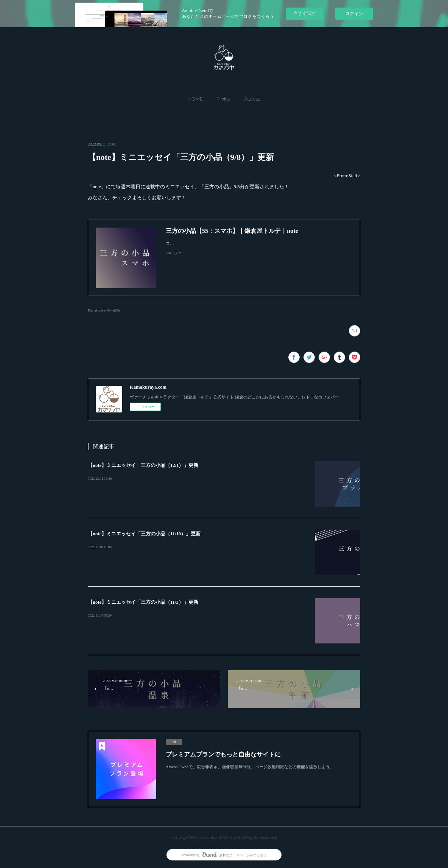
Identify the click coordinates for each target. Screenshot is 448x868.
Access (252, 99)
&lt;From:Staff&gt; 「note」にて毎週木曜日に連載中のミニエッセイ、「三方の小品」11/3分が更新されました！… (196, 616)
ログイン (354, 13)
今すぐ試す (305, 13)
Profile (223, 99)
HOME (195, 99)
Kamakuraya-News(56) (104, 310)
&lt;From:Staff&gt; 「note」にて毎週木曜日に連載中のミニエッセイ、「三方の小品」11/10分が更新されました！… (197, 547)
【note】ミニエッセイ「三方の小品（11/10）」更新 (144, 534)
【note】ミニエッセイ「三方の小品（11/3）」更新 (143, 602)
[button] (195, 99)
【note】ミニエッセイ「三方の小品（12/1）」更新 (143, 465)
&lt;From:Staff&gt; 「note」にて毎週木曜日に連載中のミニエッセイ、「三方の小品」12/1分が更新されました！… (196, 479)
